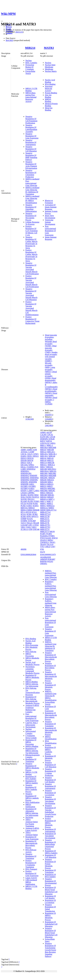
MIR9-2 (50, 504)
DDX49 (24, 460)
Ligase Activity (31, 878)
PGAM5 (24, 501)
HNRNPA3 (25, 476)
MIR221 (50, 484)
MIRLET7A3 (45, 514)
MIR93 (51, 508)
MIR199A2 (45, 471)
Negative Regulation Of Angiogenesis (31, 142)
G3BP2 (23, 469)
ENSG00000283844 (28, 555)
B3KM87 (52, 559)
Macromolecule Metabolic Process (32, 702)
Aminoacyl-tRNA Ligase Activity (32, 829)
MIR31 (43, 493)
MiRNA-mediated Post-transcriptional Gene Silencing (32, 182)
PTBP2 (52, 536)
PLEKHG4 (44, 536)
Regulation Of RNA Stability (31, 778)
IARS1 (32, 484)
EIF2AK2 (24, 465)
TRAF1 (52, 542)
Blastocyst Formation (49, 202)
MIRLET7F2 (45, 527)
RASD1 (48, 538)
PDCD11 (31, 499)
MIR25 (50, 486)
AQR (35, 450)
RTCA (23, 512)
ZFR (31, 529)
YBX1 (23, 527)
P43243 (50, 561)
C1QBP (31, 452)
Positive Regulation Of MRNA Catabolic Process (50, 750)
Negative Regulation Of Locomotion (50, 793)
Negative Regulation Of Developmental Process (51, 882)
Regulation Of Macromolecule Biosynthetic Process (31, 844)
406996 (24, 549)
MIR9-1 (43, 504)
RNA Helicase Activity (31, 851)
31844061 (49, 419)
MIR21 (50, 482)
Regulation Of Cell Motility (50, 897)
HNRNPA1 (25, 471)
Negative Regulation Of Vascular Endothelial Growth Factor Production (50, 811)
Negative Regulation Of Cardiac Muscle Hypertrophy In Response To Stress (31, 243)
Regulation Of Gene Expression (32, 838)
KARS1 (31, 488)
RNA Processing (32, 645)
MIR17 (43, 467)
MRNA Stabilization (30, 806)
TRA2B (36, 523)
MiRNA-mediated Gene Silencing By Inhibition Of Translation (32, 191)
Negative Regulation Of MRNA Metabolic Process (32, 767)
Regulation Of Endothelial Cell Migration (51, 924)
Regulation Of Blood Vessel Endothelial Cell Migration (51, 891)
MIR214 (30, 48)
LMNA (53, 443)
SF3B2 (35, 514)
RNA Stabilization (32, 802)
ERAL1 (24, 467)
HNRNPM (33, 482)
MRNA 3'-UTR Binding (31, 90)
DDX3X (30, 458)
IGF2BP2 (32, 486)
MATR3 (49, 48)
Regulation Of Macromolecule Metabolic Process (51, 731)
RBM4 (30, 510)
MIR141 (43, 458)
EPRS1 (31, 465)
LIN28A (24, 493)
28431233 (19, 32)
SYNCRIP (32, 521)
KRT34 (49, 441)
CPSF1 (36, 454)
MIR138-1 (53, 454)
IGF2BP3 (24, 488)
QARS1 (29, 506)
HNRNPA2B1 (26, 473)
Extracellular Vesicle (30, 72)
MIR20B (43, 482)
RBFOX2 (24, 508)
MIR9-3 (43, 506)
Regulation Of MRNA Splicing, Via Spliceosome (32, 751)
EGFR (43, 437)
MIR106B (52, 448)
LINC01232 (45, 443)
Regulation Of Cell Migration (51, 856)
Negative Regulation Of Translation (31, 856)
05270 (42, 552)
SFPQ (29, 516)
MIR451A (44, 499)
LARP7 (30, 491)
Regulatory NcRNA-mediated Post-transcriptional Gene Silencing (51, 586)
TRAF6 (43, 544)
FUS (36, 467)
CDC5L (24, 454)
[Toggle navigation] (2, 21)
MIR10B (51, 450)
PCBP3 (49, 534)
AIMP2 (30, 450)
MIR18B (43, 469)
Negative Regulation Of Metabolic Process (50, 686)
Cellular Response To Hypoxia (32, 223)
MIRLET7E (45, 523)
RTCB (28, 512)
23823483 (49, 425)
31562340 (29, 419)
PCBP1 (43, 534)
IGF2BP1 (24, 486)
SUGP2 (30, 519)
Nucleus (29, 60)
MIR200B (52, 476)
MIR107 (43, 450)
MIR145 (43, 460)
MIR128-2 (44, 454)
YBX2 (29, 527)
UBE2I (48, 547)
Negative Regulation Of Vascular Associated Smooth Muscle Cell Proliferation (32, 268)
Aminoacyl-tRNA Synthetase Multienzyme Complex (32, 709)
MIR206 (43, 480)
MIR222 (43, 486)
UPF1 (30, 525)
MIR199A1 (52, 469)
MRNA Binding (32, 682)
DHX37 (24, 463)
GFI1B (52, 437)
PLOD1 (31, 501)
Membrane (49, 69)
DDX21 (36, 456)
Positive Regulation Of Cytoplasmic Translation (31, 864)
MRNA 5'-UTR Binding (31, 887)
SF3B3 (23, 516)
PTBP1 (37, 501)
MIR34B (43, 495)
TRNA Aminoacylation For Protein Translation (32, 823)
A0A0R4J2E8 (45, 557)
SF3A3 (23, 514)
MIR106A (44, 448)
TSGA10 (50, 544)
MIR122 (43, 452)
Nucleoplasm (30, 727)
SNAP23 (43, 540)
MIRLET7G (45, 529)
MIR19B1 (44, 473)
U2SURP (24, 525)
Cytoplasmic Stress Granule (31, 737)
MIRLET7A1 (51, 510)
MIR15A (43, 463)
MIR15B (51, 463)
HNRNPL (24, 482)
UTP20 (36, 525)
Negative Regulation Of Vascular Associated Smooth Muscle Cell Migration (31, 294)
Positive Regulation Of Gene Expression (32, 873)
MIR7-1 (51, 499)
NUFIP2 (24, 499)
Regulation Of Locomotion (50, 901)
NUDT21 (36, 497)
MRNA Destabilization (51, 738)
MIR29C (52, 491)
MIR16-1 (44, 465)
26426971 (49, 415)
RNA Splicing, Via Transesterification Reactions (33, 691)
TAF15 (23, 523)
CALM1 (43, 435)
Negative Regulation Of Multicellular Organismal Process (50, 844)
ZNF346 (36, 529)
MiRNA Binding (48, 100)
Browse (9, 27)
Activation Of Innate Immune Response (51, 207)
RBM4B (36, 510)
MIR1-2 (50, 445)
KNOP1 (24, 491)
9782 (42, 549)
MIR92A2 (44, 508)
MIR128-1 (51, 452)
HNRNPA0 (31, 469)
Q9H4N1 (44, 564)
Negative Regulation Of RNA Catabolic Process (31, 788)
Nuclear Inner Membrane (50, 66)
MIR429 (50, 497)
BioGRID (9, 40)
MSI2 (36, 495)
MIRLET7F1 (45, 525)
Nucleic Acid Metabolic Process (32, 663)
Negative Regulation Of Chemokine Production (31, 174)
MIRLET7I (44, 532)
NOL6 (23, 497)
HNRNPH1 (25, 478)
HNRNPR (25, 484)
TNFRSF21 (45, 542)
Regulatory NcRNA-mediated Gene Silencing (51, 602)
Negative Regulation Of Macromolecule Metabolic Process (51, 676)
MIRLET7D (45, 521)
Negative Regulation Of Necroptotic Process (31, 217)
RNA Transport (31, 869)
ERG (47, 437)
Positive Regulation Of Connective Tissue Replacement (32, 320)
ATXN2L (24, 452)
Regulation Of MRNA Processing (31, 742)
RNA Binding (50, 84)
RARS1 (36, 506)
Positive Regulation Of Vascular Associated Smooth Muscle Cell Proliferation (32, 281)
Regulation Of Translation (31, 760)
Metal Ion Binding (49, 109)
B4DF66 (43, 561)
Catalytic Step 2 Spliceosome (32, 724)
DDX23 (24, 458)
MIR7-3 (50, 501)
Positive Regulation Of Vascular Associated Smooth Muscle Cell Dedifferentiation (32, 308)
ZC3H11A (25, 529)
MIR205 (52, 478)
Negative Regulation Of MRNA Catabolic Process (32, 797)
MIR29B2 (44, 491)
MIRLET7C (45, 519)
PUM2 (23, 506)
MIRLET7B (45, 516)
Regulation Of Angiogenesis (50, 830)
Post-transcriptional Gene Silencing (51, 594)
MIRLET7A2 (45, 512)
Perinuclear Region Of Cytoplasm (30, 67)
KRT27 (43, 441)
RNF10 (55, 538)
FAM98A (31, 467)
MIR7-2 (43, 501)
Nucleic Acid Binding (50, 81)
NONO (29, 497)
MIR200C (44, 478)
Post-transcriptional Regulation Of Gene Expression (50, 231)
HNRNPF (33, 476)
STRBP (24, 519)
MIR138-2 (44, 456)
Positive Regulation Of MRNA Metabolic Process (50, 823)
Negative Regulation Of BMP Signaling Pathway (31, 156)
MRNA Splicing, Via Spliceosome (32, 685)
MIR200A (44, 476)
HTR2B (51, 439)
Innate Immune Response (51, 238)
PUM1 (35, 504)
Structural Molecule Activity (49, 88)
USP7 (53, 547)
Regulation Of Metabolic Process (50, 758)
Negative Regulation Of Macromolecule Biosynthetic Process (51, 657)
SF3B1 (29, 514)
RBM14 (24, 510)
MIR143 (50, 458)
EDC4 (30, 463)
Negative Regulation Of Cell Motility (50, 780)
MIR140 (52, 456)
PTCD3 (24, 504)
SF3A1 (34, 512)
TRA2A (30, 523)
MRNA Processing (30, 655)
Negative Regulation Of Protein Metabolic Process (50, 864)
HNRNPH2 (34, 478)
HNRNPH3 (25, 480)
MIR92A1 (51, 506)
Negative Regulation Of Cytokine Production (50, 772)
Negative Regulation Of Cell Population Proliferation (31, 120)
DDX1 (30, 456)
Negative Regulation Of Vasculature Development (50, 800)
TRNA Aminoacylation (32, 834)
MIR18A (50, 467)
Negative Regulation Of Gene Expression (32, 136)
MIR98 (43, 510)
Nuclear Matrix (51, 71)
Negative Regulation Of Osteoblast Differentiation (31, 208)
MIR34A (50, 493)
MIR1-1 (43, 445)
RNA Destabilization (51, 742)
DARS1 (24, 456)
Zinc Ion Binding (48, 96)
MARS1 (24, 495)
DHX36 (30, 460)
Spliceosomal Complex (31, 732)
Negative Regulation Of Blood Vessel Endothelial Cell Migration (51, 933)
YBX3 (34, 527)
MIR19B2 (52, 473)
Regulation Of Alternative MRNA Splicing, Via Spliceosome (32, 812)
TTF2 (42, 547)
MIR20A (51, 480)
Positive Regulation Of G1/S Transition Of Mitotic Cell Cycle (32, 231)
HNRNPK (34, 480)
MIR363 (43, 497)
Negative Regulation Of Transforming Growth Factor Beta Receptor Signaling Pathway (50, 950)
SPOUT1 (35, 516)
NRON (52, 532)
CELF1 (30, 454)
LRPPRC (31, 493)
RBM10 (32, 508)
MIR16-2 (51, 465)
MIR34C (51, 495)
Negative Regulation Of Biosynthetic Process (50, 667)
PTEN (42, 538)
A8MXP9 (44, 559)
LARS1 (36, 491)
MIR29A (43, 488)
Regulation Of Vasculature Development (50, 836)
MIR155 (50, 460)
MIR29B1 (51, 488)
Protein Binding (51, 93)
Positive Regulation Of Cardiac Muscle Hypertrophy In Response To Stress (31, 255)
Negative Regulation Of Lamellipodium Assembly (31, 128)
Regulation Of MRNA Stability (32, 782)
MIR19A (53, 471)
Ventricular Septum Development (50, 222)
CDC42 (50, 435)
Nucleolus (29, 817)
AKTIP (49, 432)
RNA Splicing (31, 652)
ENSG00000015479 (48, 555)
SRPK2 (50, 540)
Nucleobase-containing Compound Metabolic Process (32, 670)
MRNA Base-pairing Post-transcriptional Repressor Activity (31, 97)
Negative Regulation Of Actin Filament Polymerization (31, 165)
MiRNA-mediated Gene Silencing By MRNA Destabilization (32, 199)
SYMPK (24, 521)
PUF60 (30, 504)
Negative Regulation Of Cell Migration (31, 149)
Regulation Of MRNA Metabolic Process (32, 677)
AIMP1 (24, 450)
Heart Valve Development (50, 217)
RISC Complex (31, 63)
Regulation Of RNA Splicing (31, 698)
